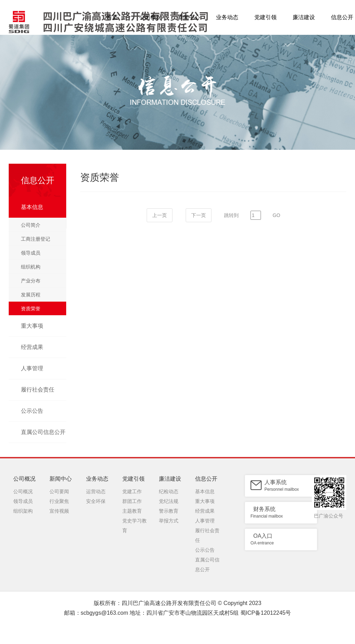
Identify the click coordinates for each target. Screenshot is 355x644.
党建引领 (265, 17)
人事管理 (32, 368)
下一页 (199, 215)
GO (277, 215)
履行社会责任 (38, 390)
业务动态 (227, 17)
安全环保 (96, 501)
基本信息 (32, 207)
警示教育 (169, 511)
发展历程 (31, 295)
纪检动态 (169, 491)
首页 (112, 17)
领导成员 (31, 253)
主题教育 (132, 511)
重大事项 (32, 326)
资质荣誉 (31, 309)
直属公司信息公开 (43, 432)
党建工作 (132, 491)
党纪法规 (169, 501)
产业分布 (31, 281)
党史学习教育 (134, 522)
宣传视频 (59, 511)
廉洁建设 (304, 17)
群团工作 (132, 501)
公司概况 (151, 17)
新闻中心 (189, 17)
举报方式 (169, 521)
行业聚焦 (59, 501)
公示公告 (32, 411)
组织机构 (31, 267)
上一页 (160, 215)
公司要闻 (59, 491)
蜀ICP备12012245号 (266, 613)
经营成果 (32, 347)
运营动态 (96, 491)
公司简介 (31, 225)
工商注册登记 (36, 239)
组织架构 (23, 511)
